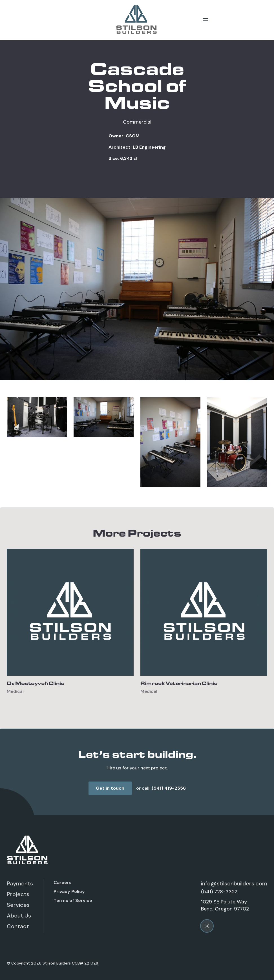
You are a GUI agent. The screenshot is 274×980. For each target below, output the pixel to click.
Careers (63, 882)
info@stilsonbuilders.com (234, 883)
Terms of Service (73, 900)
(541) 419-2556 (169, 788)
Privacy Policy (69, 891)
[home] (137, 20)
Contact (18, 926)
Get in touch (110, 788)
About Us (19, 916)
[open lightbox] (37, 417)
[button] (205, 20)
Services (18, 905)
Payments (20, 883)
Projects (18, 894)
